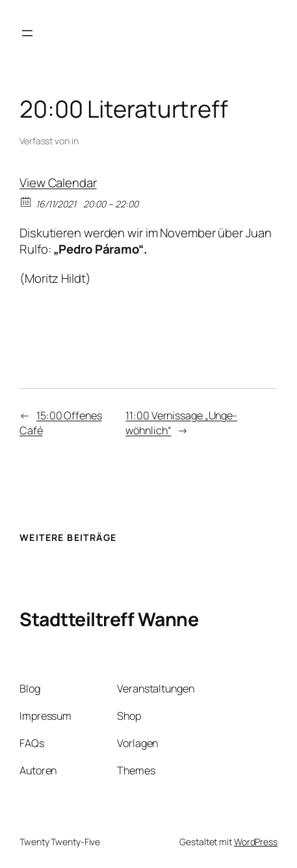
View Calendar (58, 183)
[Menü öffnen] (27, 33)
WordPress (256, 842)
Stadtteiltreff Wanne (109, 619)
